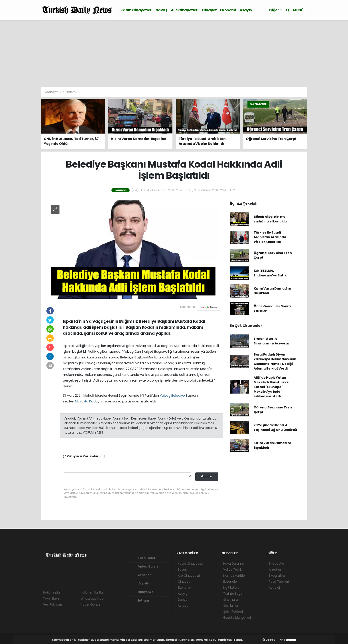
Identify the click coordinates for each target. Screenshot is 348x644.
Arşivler (141, 583)
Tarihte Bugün (234, 594)
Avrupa (183, 606)
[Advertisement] (174, 54)
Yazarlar (141, 575)
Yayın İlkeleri (52, 598)
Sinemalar (231, 600)
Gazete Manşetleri (237, 618)
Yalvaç (165, 395)
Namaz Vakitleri (235, 576)
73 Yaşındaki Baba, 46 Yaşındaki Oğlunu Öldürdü (275, 427)
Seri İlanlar (231, 606)
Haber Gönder (91, 604)
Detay (269, 640)
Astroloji (275, 588)
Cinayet (209, 10)
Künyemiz (143, 592)
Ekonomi (228, 10)
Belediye (178, 395)
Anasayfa (52, 92)
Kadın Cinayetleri (136, 10)
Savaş (162, 10)
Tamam (288, 640)
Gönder (207, 476)
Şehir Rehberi (233, 612)
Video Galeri (145, 566)
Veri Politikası (52, 604)
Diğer (274, 10)
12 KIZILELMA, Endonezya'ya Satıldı (271, 273)
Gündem (69, 92)
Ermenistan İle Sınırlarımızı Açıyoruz (272, 341)
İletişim (140, 600)
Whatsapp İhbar (93, 598)
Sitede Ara (276, 564)
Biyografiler (277, 576)
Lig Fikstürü (231, 588)
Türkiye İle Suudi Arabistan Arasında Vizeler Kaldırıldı (270, 237)
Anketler (275, 570)
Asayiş (246, 10)
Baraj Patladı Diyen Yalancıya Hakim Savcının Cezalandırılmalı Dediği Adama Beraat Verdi (275, 361)
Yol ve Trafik (232, 570)
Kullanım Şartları (93, 592)
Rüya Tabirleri (279, 582)
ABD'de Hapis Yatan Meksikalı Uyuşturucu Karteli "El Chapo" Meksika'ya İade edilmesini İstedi (272, 387)
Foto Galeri (144, 558)
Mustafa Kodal (87, 401)
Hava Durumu (234, 564)
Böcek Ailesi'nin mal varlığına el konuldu (270, 219)
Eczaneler (230, 582)
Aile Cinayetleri (185, 10)
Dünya (183, 600)
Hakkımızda (51, 592)
